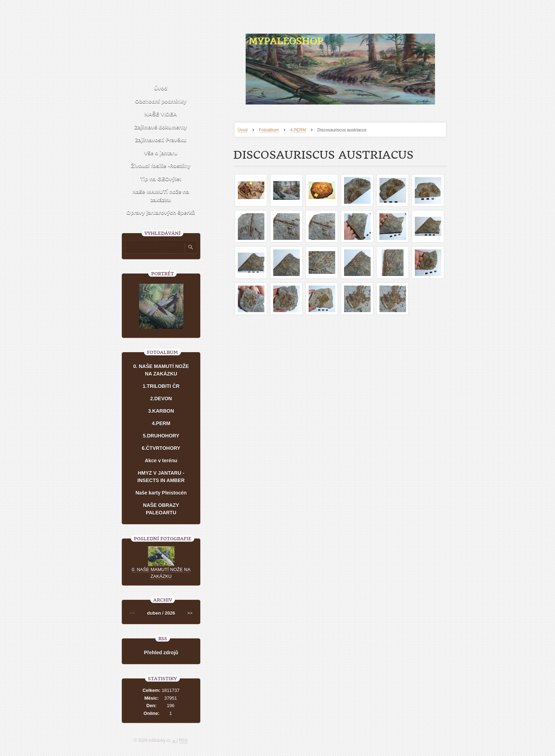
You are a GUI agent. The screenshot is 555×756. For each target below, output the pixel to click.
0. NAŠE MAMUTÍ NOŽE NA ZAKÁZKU (161, 370)
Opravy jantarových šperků (161, 212)
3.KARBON (161, 411)
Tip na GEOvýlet (161, 179)
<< (132, 613)
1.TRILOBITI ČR (161, 386)
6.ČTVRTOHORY (161, 448)
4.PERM (298, 130)
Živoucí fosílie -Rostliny (161, 166)
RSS (184, 740)
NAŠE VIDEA (161, 114)
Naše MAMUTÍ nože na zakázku (161, 196)
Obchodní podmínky (161, 101)
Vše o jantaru (161, 153)
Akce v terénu (161, 461)
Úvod (242, 130)
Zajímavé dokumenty (161, 127)
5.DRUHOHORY (161, 436)
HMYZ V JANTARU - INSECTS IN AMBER (161, 477)
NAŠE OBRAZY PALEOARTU (161, 509)
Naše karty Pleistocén (161, 493)
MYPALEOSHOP (286, 41)
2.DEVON (161, 399)
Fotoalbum (269, 130)
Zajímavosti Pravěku (161, 140)
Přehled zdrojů (161, 653)
